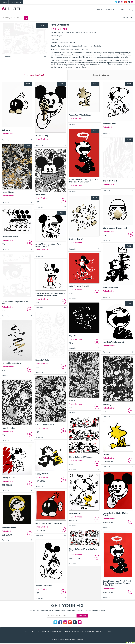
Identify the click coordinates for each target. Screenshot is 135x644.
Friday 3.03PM (42, 474)
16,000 (72, 336)
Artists (122, 10)
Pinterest (125, 2)
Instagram (122, 2)
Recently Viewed (101, 75)
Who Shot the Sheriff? (79, 287)
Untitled (73, 401)
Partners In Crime (111, 288)
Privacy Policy (64, 632)
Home (99, 10)
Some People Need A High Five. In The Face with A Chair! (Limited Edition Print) (117, 583)
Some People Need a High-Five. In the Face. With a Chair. (84, 181)
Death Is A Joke (42, 360)
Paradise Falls (75, 514)
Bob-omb (6, 130)
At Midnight (108, 405)
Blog (131, 10)
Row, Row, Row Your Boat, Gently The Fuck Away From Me (50, 295)
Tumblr (129, 2)
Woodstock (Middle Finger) (81, 115)
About (27, 632)
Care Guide (77, 632)
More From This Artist (34, 75)
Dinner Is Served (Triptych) (81, 457)
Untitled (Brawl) (76, 239)
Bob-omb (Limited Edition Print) (49, 524)
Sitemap (111, 632)
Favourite (25, 57)
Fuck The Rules (8, 428)
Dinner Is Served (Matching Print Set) (83, 551)
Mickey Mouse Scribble (12, 363)
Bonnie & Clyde (109, 124)
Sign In (4, 2)
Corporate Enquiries (91, 632)
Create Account (16, 2)
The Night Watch (110, 181)
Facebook (119, 2)
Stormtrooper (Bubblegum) (115, 228)
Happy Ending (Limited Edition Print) (116, 514)
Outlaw (106, 455)
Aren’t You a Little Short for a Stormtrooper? (48, 245)
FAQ (103, 632)
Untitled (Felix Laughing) (113, 342)
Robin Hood (41, 195)
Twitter (116, 2)
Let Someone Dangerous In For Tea (15, 303)
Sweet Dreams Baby (45, 425)
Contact (132, 2)
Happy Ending (42, 136)
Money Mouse (8, 193)
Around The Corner (44, 586)
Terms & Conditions (49, 632)
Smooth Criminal (9, 528)
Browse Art (111, 10)
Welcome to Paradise (11, 237)
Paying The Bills (9, 478)
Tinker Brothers (59, 29)
